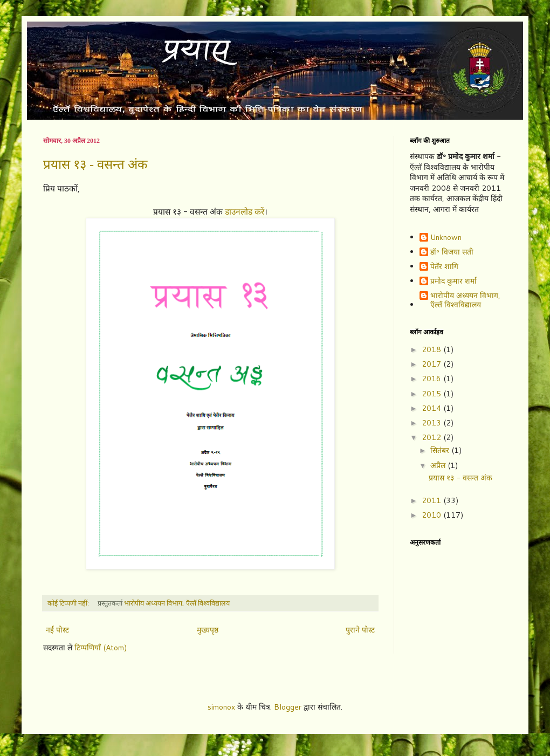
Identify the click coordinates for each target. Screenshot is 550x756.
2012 (432, 437)
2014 (432, 408)
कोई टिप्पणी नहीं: (69, 603)
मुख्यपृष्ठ (208, 630)
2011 (432, 500)
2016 (432, 379)
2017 (432, 364)
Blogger (288, 707)
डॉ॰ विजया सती (452, 252)
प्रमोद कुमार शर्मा (453, 281)
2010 (432, 515)
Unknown (446, 238)
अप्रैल (439, 465)
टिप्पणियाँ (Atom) (101, 648)
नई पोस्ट (57, 630)
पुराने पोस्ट (360, 630)
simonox (221, 707)
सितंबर (441, 450)
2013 (432, 423)
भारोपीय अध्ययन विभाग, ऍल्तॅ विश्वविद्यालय (465, 300)
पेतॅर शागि (444, 267)
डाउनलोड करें (245, 211)
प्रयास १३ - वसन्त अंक (95, 164)
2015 (432, 394)
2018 (432, 349)
